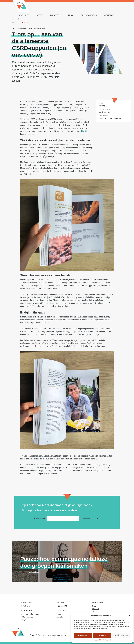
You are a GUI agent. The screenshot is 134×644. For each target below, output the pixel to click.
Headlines (95, 609)
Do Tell (84, 131)
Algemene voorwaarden (57, 635)
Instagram (60, 614)
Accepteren (83, 635)
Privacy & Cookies (37, 635)
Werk (94, 611)
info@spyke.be (27, 606)
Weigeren (102, 635)
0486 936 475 (62, 606)
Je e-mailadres (57, 518)
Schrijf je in (95, 518)
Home (94, 606)
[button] (129, 616)
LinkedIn (60, 617)
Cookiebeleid (97, 640)
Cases (24, 22)
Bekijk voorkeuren (121, 635)
